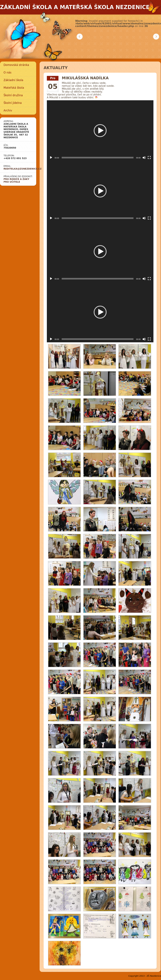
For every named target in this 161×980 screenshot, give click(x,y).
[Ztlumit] (144, 158)
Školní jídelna (13, 103)
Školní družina (13, 95)
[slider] (98, 158)
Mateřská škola (14, 88)
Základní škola (13, 80)
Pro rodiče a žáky (16, 179)
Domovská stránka (16, 65)
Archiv (8, 110)
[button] (100, 131)
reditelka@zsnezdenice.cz (23, 169)
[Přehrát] (51, 158)
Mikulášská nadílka (85, 78)
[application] (100, 131)
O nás (7, 73)
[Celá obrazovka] (149, 158)
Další (156, 37)
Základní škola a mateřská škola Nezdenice (75, 7)
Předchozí (80, 37)
